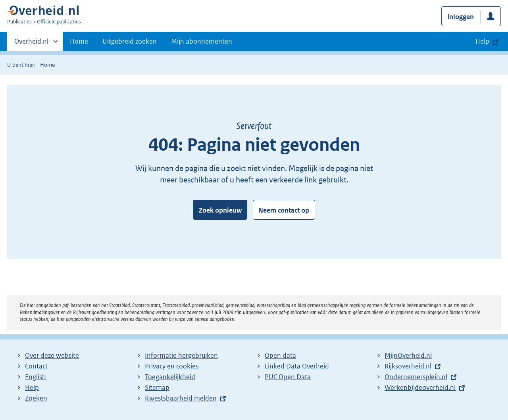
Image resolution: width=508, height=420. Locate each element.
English (36, 377)
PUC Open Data (288, 377)
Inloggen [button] (461, 17)
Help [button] (482, 41)
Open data (280, 355)
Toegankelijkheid (170, 377)
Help (32, 387)
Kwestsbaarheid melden (181, 398)
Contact (36, 366)
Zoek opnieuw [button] (220, 210)
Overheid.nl (31, 44)
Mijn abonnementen (202, 41)
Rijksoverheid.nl (408, 366)
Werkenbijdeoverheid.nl (420, 387)
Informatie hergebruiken (181, 355)
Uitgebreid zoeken (130, 41)
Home (79, 41)
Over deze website (52, 355)
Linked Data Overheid (297, 366)
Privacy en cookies (172, 366)
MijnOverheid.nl (408, 355)
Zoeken (36, 398)
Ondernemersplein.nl (416, 377)
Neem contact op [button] (284, 210)
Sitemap (157, 387)
